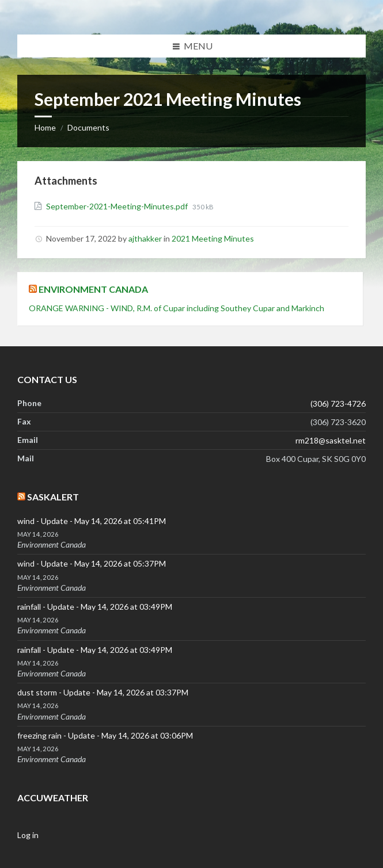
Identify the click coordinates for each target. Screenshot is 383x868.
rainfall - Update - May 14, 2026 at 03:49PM (95, 607)
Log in (28, 835)
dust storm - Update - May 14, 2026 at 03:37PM (103, 692)
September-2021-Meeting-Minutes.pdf (118, 206)
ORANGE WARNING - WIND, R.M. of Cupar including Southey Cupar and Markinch (177, 308)
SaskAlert (53, 497)
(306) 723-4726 (338, 404)
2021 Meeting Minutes (213, 238)
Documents (88, 127)
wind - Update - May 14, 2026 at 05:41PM (92, 521)
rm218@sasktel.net (331, 440)
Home (45, 127)
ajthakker (145, 238)
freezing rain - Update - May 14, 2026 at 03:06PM (105, 735)
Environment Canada (93, 289)
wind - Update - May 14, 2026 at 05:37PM (92, 563)
